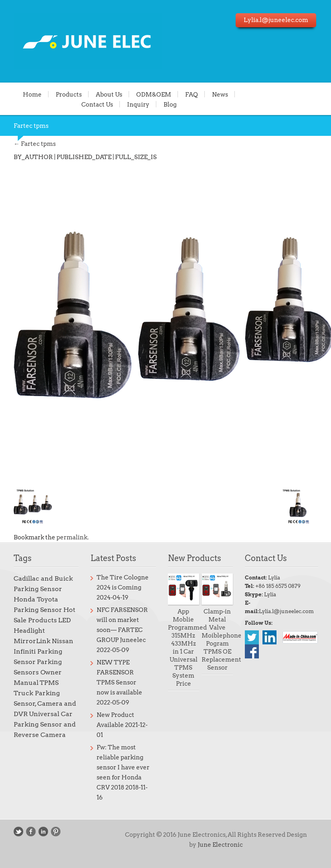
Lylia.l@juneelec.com (286, 611)
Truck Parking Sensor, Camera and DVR (45, 703)
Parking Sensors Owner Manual (38, 672)
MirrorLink (32, 641)
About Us (109, 94)
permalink (72, 537)
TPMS (49, 683)
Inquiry (138, 104)
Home (32, 94)
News (220, 94)
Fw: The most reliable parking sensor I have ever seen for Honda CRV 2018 (123, 767)
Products (69, 94)
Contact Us (97, 104)
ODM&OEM (154, 94)
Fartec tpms (35, 144)
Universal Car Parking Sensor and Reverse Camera (45, 724)
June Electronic (220, 845)
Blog (170, 104)
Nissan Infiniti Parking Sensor (43, 651)
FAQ (192, 94)
